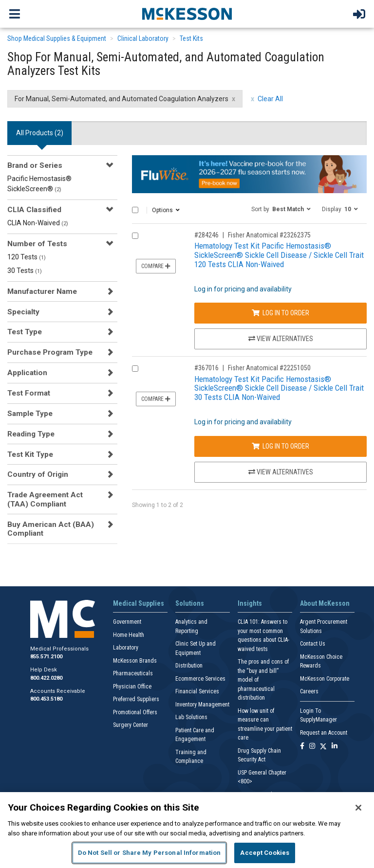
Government (127, 622)
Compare (156, 266)
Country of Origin (38, 474)
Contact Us (313, 644)
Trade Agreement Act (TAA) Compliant (45, 499)
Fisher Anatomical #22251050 (269, 368)
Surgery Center (131, 725)
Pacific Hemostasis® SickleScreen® (39, 184)
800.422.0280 (46, 678)
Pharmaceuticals (133, 673)
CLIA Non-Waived (38, 223)
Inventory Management (202, 705)
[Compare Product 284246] (135, 236)
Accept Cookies (265, 853)
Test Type (25, 332)
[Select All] (135, 210)
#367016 (206, 368)
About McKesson (325, 603)
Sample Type (30, 414)
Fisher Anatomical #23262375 (269, 235)
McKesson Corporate (325, 679)
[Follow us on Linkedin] (335, 747)
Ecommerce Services (200, 679)
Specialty (23, 312)
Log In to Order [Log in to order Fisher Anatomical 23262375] (280, 313)
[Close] (358, 808)
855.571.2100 (46, 657)
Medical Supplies (139, 603)
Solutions (190, 603)
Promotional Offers (135, 712)
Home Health (129, 635)
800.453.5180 (46, 699)
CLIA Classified (34, 210)
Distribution (189, 666)
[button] (281, 209)
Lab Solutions (191, 717)
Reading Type (31, 434)
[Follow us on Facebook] (302, 747)
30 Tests (25, 271)
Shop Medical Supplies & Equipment (57, 38)
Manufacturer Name (42, 291)
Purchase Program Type (50, 352)
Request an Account (324, 733)
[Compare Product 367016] (135, 369)
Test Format (29, 393)
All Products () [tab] (40, 133)
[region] (187, 830)
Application (27, 373)
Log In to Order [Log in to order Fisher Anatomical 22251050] (280, 446)
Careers (309, 691)
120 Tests (27, 257)
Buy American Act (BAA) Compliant (51, 529)
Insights (250, 603)
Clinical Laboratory (143, 38)
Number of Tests (37, 244)
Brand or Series (35, 165)
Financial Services (197, 691)
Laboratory (126, 648)
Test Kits (191, 38)
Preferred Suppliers (136, 699)
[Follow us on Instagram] (312, 747)
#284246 (206, 235)
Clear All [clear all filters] (270, 99)
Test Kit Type (30, 454)
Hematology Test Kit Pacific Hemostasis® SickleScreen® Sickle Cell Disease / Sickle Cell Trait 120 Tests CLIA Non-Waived (279, 255)
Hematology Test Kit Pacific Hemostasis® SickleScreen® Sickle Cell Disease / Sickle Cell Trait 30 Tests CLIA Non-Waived (279, 388)
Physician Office (132, 687)
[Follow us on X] (323, 747)
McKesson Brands (135, 661)
